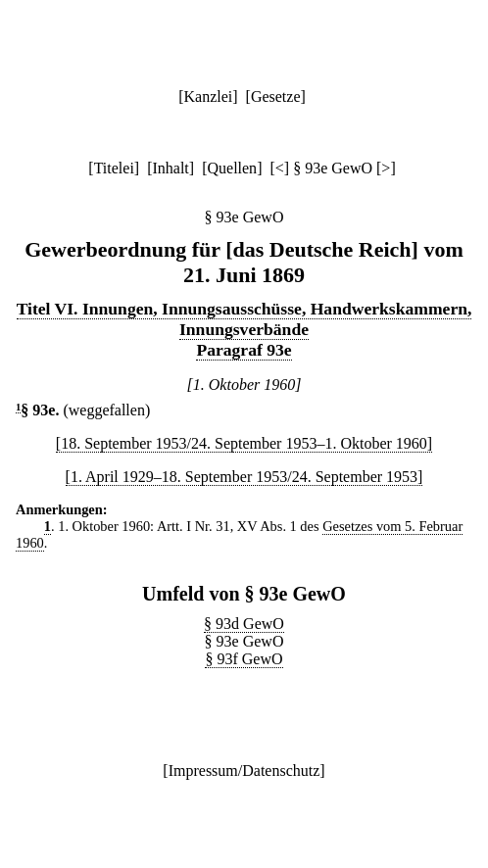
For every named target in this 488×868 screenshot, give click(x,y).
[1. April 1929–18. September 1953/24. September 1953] (244, 477)
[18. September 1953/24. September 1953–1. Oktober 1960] (244, 443)
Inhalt (170, 168)
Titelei (114, 168)
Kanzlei (208, 96)
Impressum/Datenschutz (244, 771)
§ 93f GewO (244, 659)
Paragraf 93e (244, 350)
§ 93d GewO (244, 624)
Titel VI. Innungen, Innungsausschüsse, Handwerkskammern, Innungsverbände (244, 319)
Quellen (232, 168)
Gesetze (276, 96)
